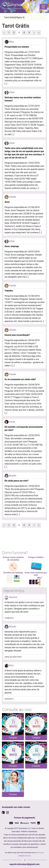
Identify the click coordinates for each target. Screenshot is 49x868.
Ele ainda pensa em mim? (17, 481)
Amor (7, 202)
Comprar (13, 738)
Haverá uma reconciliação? (17, 335)
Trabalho (9, 291)
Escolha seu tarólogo (13, 573)
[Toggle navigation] (43, 7)
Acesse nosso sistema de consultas (13, 559)
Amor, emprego (12, 246)
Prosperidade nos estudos (17, 47)
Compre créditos (36, 557)
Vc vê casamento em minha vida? (20, 379)
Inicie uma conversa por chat (36, 574)
